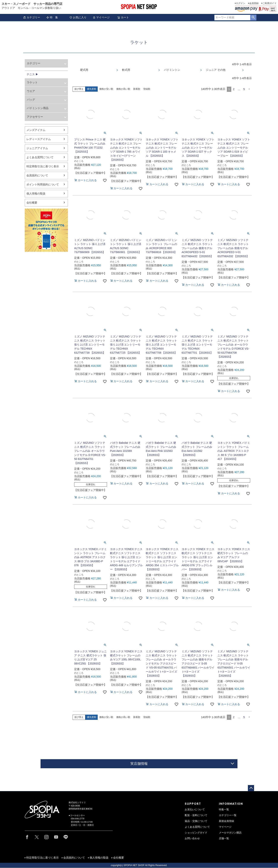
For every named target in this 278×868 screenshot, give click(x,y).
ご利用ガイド (270, 3)
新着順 (137, 89)
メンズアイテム (36, 130)
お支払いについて (195, 810)
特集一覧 (224, 810)
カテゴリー (32, 17)
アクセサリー (35, 117)
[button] (249, 89)
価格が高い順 (123, 89)
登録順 (147, 89)
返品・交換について (196, 821)
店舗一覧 (224, 838)
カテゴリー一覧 (228, 815)
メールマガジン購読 (230, 833)
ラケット (32, 82)
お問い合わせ (192, 838)
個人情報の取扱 (36, 194)
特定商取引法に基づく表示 (43, 166)
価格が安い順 (106, 89)
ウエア (31, 91)
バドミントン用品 (38, 108)
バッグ (31, 100)
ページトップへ (251, 788)
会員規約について (37, 175)
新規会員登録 (226, 821)
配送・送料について (196, 815)
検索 (253, 18)
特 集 (52, 17)
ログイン (241, 3)
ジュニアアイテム (37, 148)
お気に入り (78, 17)
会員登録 (254, 3)
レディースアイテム (39, 139)
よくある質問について (40, 157)
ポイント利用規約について (43, 184)
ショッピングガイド (196, 833)
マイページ (101, 17)
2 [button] (234, 89)
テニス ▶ (32, 74)
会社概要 (32, 203)
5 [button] (244, 89)
